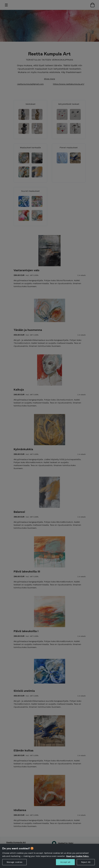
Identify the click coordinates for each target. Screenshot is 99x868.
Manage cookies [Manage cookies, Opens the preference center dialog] (14, 863)
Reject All (86, 863)
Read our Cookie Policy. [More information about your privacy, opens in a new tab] (78, 857)
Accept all (65, 863)
